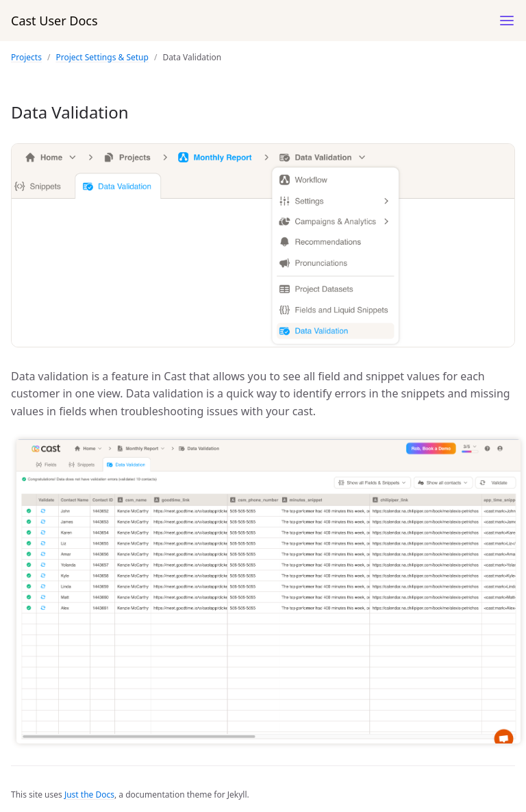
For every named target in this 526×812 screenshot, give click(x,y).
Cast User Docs (54, 21)
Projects (26, 57)
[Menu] (507, 21)
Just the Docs (89, 795)
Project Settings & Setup (102, 57)
